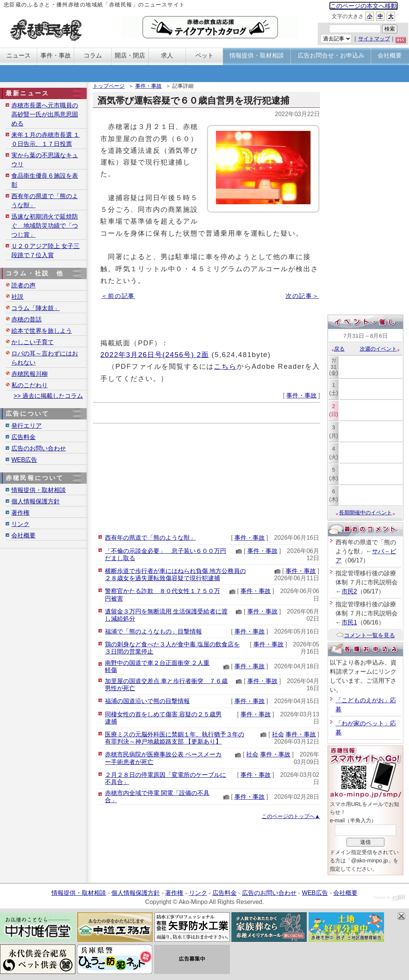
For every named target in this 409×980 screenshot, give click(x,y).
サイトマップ (374, 39)
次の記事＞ (302, 296)
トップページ (109, 86)
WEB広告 (24, 460)
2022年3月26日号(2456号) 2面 (155, 355)
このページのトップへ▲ (291, 816)
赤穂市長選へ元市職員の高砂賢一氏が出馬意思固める (45, 114)
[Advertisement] (206, 477)
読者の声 (23, 285)
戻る (338, 349)
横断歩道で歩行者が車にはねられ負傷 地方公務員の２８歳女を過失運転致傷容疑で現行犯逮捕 (175, 575)
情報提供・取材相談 (39, 490)
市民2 (349, 591)
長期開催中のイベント (365, 513)
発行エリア (27, 426)
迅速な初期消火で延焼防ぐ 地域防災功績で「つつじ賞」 (45, 226)
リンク (20, 524)
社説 (17, 297)
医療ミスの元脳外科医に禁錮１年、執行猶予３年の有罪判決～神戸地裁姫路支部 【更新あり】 (175, 738)
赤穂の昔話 (27, 319)
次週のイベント (380, 349)
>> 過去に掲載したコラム (48, 396)
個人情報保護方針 (36, 501)
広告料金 (23, 437)
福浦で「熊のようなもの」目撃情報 (153, 631)
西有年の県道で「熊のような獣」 (150, 538)
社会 (278, 734)
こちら (225, 366)
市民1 (349, 622)
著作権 (20, 513)
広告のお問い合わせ (39, 448)
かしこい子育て (33, 342)
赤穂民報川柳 (30, 374)
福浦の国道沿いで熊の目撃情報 (147, 701)
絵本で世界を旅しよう (42, 331)
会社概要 (23, 535)
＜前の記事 (118, 296)
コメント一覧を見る (366, 635)
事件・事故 (148, 86)
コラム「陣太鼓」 (36, 308)
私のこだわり (30, 385)
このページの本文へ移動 (364, 6)
